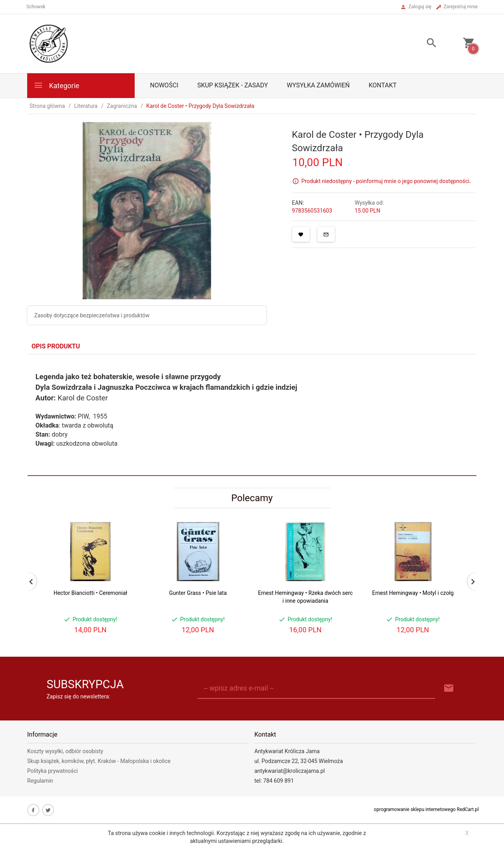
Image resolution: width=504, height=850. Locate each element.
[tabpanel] (252, 415)
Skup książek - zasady (233, 85)
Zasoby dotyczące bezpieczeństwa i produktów (92, 315)
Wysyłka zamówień (318, 85)
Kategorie (56, 85)
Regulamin (40, 781)
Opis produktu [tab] (56, 346)
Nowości (164, 85)
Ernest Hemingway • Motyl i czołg (413, 593)
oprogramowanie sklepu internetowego (415, 809)
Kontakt (383, 85)
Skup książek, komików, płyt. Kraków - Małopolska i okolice (99, 761)
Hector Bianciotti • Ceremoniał (90, 593)
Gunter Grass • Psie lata (198, 593)
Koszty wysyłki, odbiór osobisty (65, 751)
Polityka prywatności (53, 771)
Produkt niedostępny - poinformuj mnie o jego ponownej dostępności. (386, 181)
